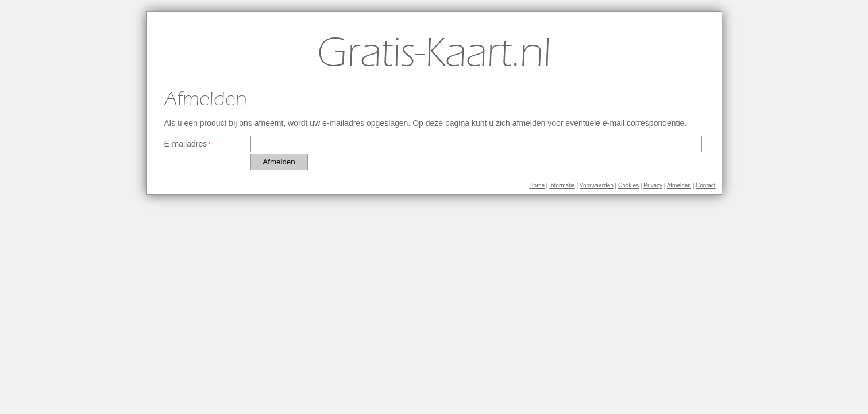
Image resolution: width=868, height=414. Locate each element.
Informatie (562, 185)
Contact (705, 185)
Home (537, 185)
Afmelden (679, 185)
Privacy (653, 185)
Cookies (628, 185)
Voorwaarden (597, 185)
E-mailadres (186, 144)
